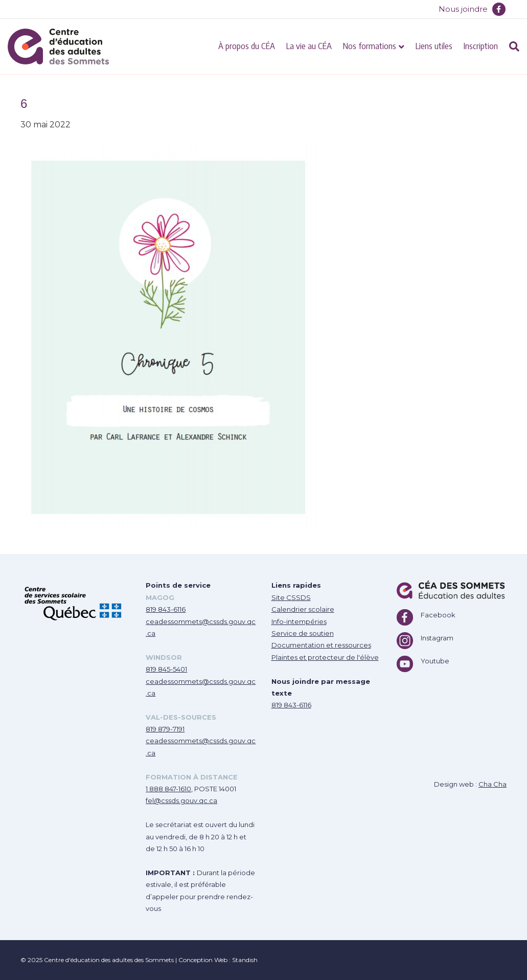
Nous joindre (463, 9)
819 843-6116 (166, 609)
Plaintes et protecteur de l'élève (325, 657)
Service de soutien (303, 633)
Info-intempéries (299, 621)
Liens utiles (434, 46)
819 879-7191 (165, 729)
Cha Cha (492, 784)
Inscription (481, 46)
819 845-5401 (166, 669)
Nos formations (370, 46)
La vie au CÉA (309, 46)
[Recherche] (511, 47)
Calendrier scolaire (303, 609)
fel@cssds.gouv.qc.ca (181, 800)
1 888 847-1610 (168, 789)
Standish (245, 960)
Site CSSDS (291, 597)
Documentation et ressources (321, 645)
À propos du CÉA (247, 46)
